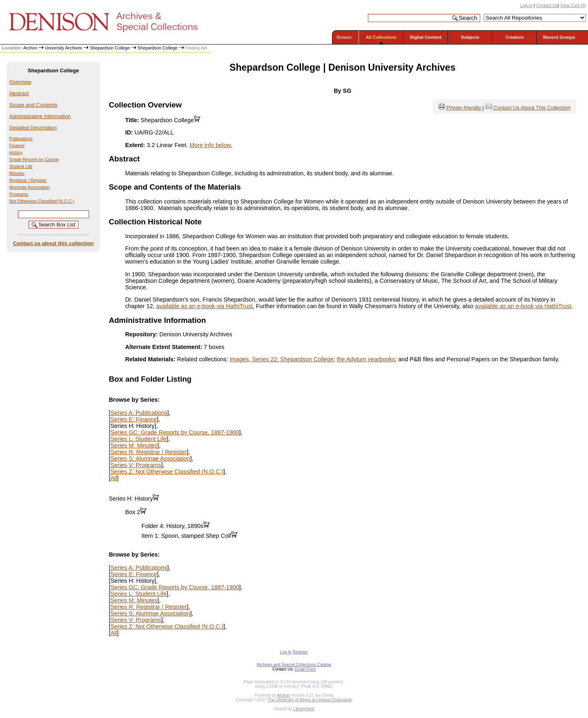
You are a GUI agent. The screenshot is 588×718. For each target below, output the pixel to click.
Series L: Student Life (138, 439)
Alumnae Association (30, 187)
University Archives (63, 48)
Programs (19, 194)
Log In (526, 5)
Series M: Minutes (134, 445)
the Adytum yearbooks (366, 359)
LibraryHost (304, 709)
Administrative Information (40, 116)
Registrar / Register (28, 180)
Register (300, 652)
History (16, 152)
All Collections (381, 37)
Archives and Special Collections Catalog (294, 665)
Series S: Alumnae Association (150, 459)
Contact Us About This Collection (532, 108)
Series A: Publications (139, 413)
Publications (21, 139)
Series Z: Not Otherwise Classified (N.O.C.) (167, 472)
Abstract (19, 93)
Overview (20, 82)
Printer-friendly (465, 108)
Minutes (17, 173)
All (114, 478)
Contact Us (547, 5)
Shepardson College (110, 48)
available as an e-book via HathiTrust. (205, 306)
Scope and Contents (33, 105)
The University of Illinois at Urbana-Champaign (310, 700)
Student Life (21, 166)
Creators (514, 37)
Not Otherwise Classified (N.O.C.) (42, 201)
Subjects (470, 37)
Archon (30, 48)
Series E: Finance (134, 419)
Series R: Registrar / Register (148, 452)
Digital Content (426, 37)
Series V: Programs (136, 465)
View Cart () (573, 5)
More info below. (211, 145)
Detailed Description (33, 128)
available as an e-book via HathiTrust (523, 306)
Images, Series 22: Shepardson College (281, 359)
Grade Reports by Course (34, 159)
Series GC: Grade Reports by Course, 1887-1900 (175, 432)
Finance (17, 145)
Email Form (305, 669)
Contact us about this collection (53, 243)
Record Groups (559, 37)
